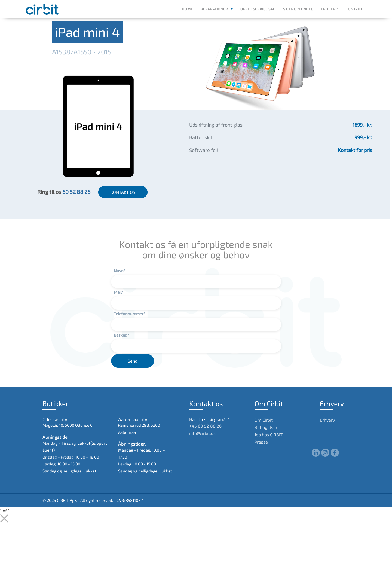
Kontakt (354, 9)
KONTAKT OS (123, 192)
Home (187, 9)
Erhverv (329, 9)
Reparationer (214, 9)
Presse (261, 442)
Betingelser (266, 427)
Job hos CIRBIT (269, 435)
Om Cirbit (264, 420)
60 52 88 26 (76, 192)
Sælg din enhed (298, 9)
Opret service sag (258, 9)
